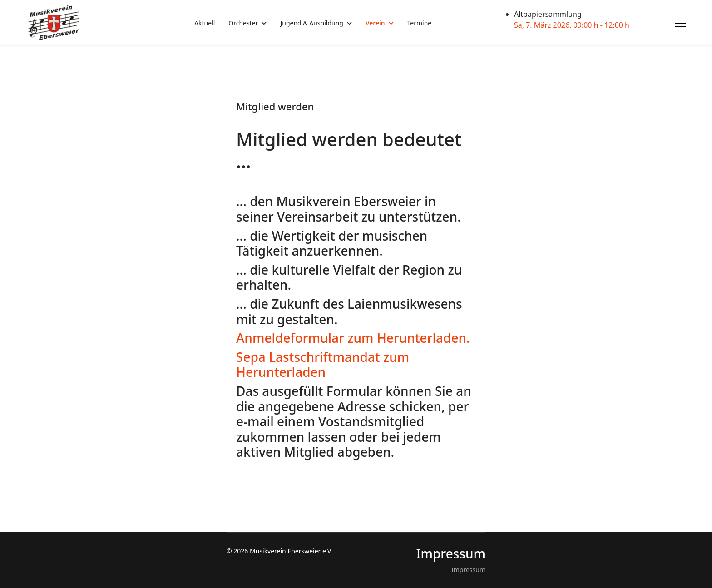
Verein (375, 23)
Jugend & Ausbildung (311, 23)
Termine (420, 23)
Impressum (468, 570)
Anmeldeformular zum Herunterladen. (353, 338)
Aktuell (205, 23)
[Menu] (680, 23)
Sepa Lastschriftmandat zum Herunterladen (323, 365)
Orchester (243, 23)
